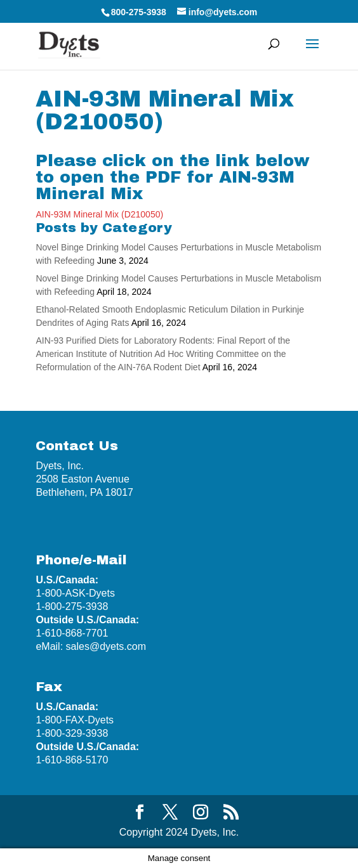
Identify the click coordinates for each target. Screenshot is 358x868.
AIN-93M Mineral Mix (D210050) (99, 214)
